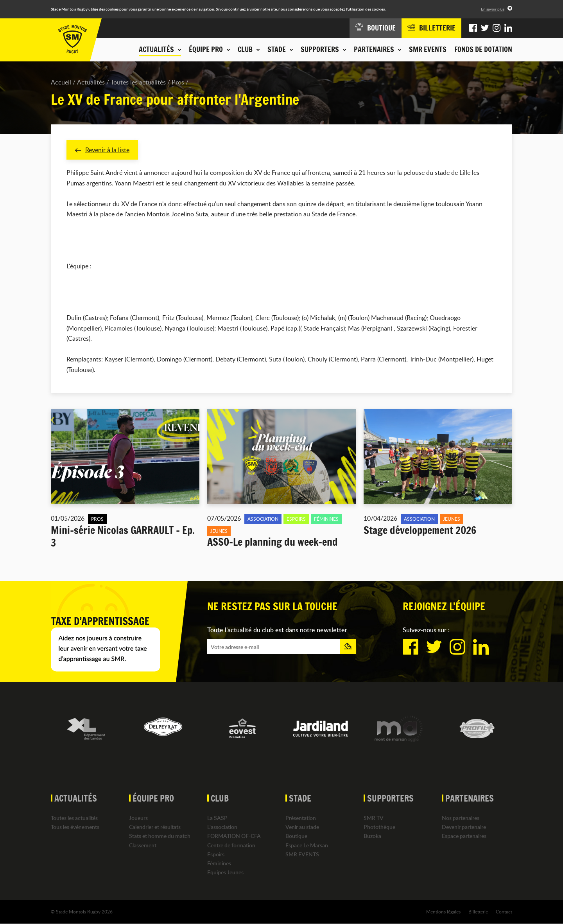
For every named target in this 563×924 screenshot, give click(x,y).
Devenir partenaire (464, 827)
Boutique (296, 836)
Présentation (301, 818)
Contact (504, 912)
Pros (178, 82)
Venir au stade (302, 827)
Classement (143, 845)
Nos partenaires (461, 818)
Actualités (91, 82)
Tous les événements (75, 827)
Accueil (61, 82)
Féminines (219, 863)
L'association (222, 827)
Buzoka (372, 836)
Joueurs (138, 818)
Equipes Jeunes (225, 873)
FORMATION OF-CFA (234, 836)
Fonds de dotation (483, 49)
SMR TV (374, 818)
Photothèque (379, 827)
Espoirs (216, 854)
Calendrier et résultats (155, 827)
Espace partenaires (464, 836)
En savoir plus (493, 9)
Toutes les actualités (138, 82)
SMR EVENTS (428, 49)
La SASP (217, 818)
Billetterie (478, 912)
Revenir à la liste (102, 150)
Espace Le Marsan (307, 845)
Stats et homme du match (160, 836)
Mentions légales (443, 912)
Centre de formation (231, 845)
